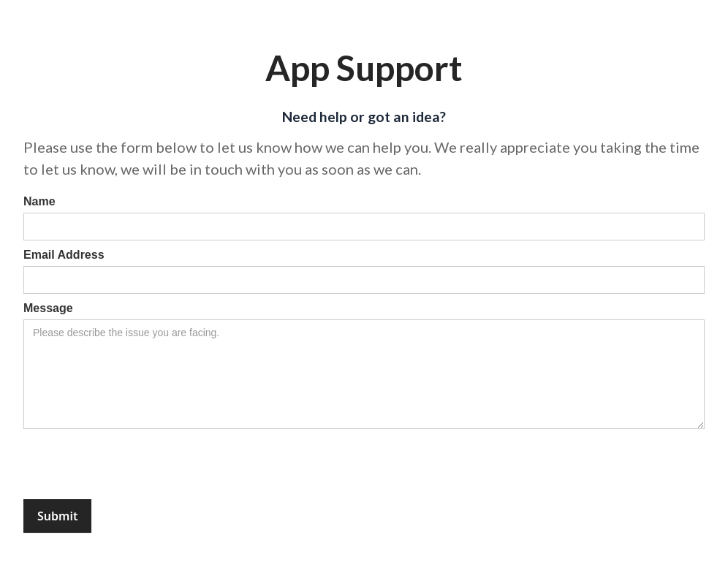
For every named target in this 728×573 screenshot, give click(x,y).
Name (39, 201)
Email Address (64, 255)
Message (48, 308)
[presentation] (134, 465)
